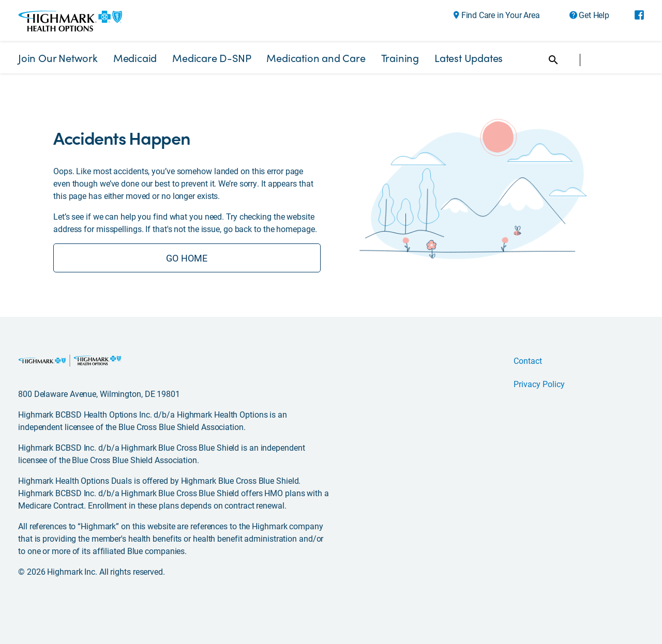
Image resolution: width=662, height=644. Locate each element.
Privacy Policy (539, 384)
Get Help (594, 15)
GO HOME (187, 258)
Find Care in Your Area (501, 15)
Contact (528, 361)
